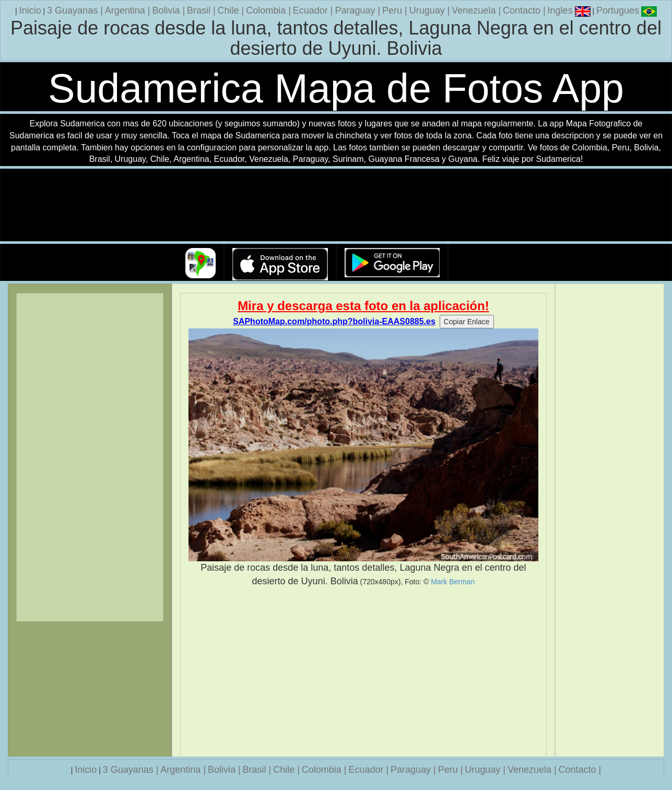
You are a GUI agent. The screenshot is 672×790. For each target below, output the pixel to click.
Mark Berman (453, 582)
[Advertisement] (363, 672)
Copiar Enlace (467, 322)
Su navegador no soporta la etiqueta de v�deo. (336, 205)
